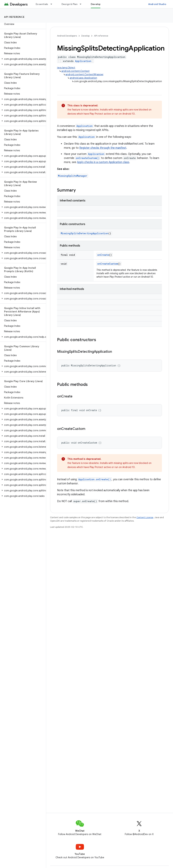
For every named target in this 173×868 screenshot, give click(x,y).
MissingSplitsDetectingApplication (85, 233)
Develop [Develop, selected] (96, 4)
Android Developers (67, 36)
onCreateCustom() (88, 158)
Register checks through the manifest (103, 148)
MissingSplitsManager (73, 176)
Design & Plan (69, 4)
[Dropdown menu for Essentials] (53, 4)
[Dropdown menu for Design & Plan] (82, 4)
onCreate (103, 255)
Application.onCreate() (95, 479)
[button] (22, 59)
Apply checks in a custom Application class (103, 162)
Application (83, 61)
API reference (14, 17)
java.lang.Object (66, 68)
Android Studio (157, 4)
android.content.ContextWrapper (84, 74)
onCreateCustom (108, 264)
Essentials (42, 4)
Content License (145, 517)
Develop (85, 36)
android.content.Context (75, 71)
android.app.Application (83, 78)
